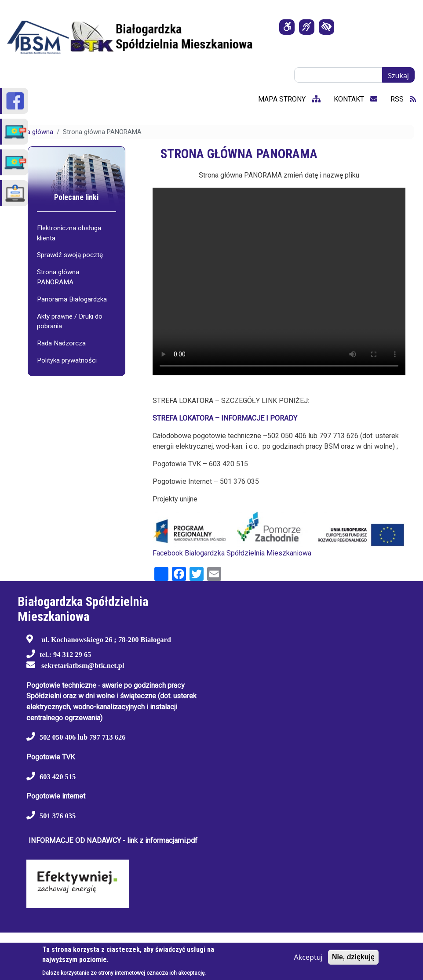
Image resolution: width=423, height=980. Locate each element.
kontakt (356, 99)
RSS (403, 99)
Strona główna (32, 132)
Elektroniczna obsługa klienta (69, 233)
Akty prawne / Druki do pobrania (70, 321)
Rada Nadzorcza (61, 343)
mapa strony (289, 99)
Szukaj (398, 76)
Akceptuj (308, 957)
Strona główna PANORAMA (58, 277)
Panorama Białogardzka (72, 299)
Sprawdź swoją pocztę (70, 255)
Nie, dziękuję (353, 957)
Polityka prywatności (67, 360)
